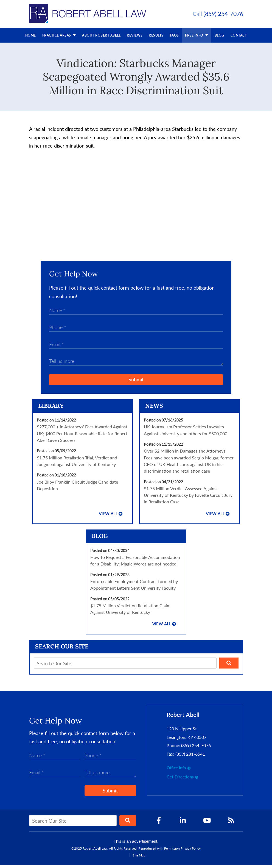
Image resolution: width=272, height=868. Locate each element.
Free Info (197, 38)
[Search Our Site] (125, 666)
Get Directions (180, 780)
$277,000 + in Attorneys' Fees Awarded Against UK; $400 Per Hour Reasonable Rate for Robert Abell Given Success (82, 436)
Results (156, 38)
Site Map (139, 858)
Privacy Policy (191, 851)
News (154, 408)
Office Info (176, 771)
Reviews (135, 38)
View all (108, 516)
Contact (239, 38)
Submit (136, 382)
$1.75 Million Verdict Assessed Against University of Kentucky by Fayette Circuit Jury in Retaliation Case (188, 498)
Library (51, 408)
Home (31, 38)
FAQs (174, 38)
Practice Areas (59, 38)
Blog (219, 38)
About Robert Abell (101, 38)
